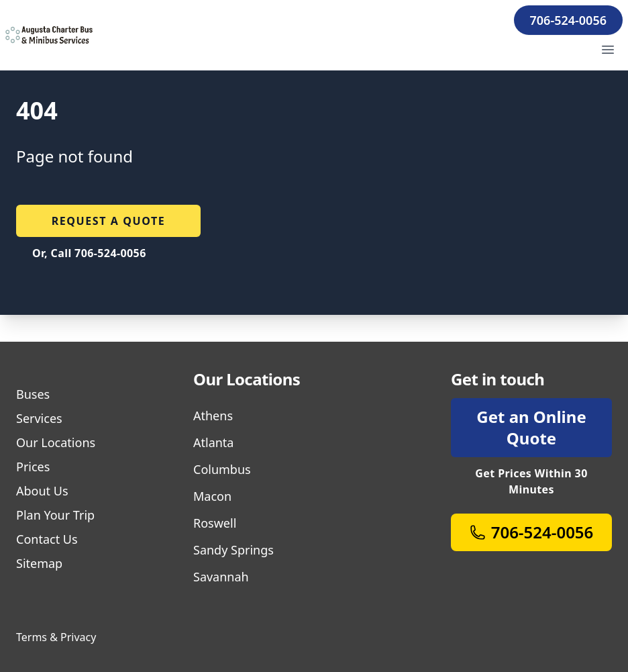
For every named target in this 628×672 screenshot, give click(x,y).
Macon (212, 496)
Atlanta (213, 442)
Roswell (215, 523)
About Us (42, 491)
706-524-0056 (568, 20)
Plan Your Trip (55, 515)
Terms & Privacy (56, 637)
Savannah (221, 577)
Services (39, 418)
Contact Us (47, 539)
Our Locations (56, 442)
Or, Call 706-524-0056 (89, 253)
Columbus (222, 469)
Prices (33, 467)
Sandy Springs (233, 550)
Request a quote (109, 221)
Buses (33, 394)
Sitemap (39, 563)
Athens (213, 416)
